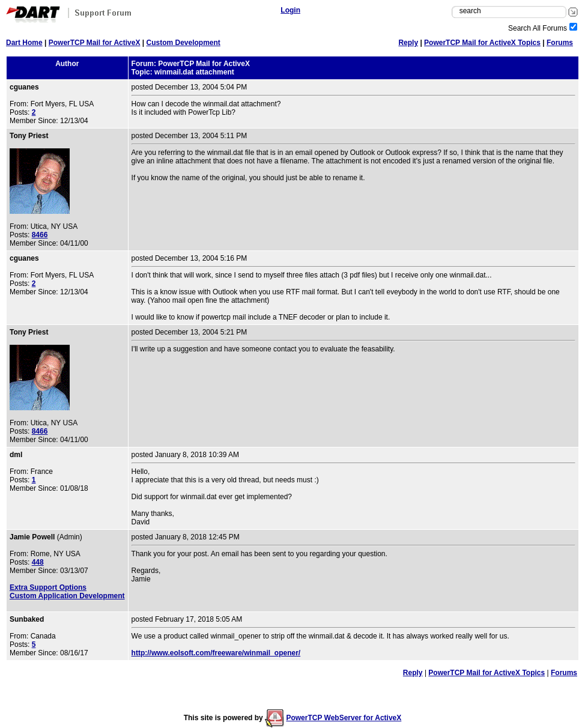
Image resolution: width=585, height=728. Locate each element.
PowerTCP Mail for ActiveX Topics (482, 43)
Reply (408, 43)
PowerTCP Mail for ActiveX (95, 43)
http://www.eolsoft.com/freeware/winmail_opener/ (216, 653)
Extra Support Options (48, 587)
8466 (40, 235)
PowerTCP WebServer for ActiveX (344, 718)
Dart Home (24, 43)
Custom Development (183, 43)
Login (290, 10)
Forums (560, 43)
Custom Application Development (67, 596)
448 (38, 562)
